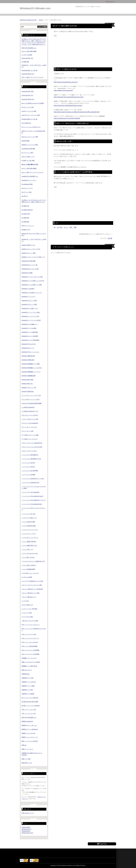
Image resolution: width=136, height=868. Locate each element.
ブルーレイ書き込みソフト (29, 597)
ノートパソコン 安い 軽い (29, 514)
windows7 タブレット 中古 (29, 388)
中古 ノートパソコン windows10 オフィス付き (34, 629)
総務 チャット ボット (27, 749)
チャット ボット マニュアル (29, 427)
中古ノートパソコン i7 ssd (29, 634)
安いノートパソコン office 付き (30, 698)
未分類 (41, 20)
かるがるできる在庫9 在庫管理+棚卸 (32, 403)
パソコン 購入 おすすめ (28, 557)
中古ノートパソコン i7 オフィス (30, 638)
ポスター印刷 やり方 (27, 605)
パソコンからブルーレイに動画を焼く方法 (33, 561)
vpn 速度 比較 (25, 218)
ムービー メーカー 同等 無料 (29, 609)
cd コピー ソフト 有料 (28, 107)
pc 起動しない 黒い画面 (28, 160)
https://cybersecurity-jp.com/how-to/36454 (67, 118)
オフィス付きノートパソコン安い (31, 399)
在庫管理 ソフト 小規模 (28, 686)
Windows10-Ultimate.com (35, 8)
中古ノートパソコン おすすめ (30, 642)
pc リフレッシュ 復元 (27, 153)
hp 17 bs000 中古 (26, 123)
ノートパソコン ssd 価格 (28, 475)
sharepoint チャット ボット (29, 180)
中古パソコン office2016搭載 (29, 646)
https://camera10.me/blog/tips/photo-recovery (68, 106)
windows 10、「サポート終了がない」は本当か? (34, 240)
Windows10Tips (26, 831)
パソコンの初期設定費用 (28, 569)
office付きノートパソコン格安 (30, 145)
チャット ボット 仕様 (27, 431)
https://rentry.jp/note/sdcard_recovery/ (66, 82)
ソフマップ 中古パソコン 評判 (30, 419)
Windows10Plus (26, 827)
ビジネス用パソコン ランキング (30, 573)
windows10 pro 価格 (27, 273)
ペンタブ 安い (25, 601)
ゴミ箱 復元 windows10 (28, 407)
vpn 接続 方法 (25, 206)
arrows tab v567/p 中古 (28, 74)
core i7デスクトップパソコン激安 (31, 115)
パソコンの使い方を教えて (29, 565)
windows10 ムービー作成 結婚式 (30, 340)
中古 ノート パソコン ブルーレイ (31, 625)
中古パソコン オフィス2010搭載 (30, 650)
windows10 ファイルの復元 (29, 328)
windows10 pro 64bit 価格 (29, 261)
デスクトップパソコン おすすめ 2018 (32, 447)
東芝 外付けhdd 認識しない (29, 48)
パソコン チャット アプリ (29, 534)
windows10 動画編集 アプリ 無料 (31, 364)
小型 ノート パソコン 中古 (29, 710)
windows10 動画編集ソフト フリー (31, 372)
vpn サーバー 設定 (27, 192)
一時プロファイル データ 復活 (30, 621)
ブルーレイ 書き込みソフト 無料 (30, 593)
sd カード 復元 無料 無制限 (29, 51)
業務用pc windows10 (27, 721)
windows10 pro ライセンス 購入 (30, 269)
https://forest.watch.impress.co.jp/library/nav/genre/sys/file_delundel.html (77, 112)
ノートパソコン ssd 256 (28, 463)
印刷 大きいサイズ (27, 670)
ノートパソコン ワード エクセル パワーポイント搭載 (34, 487)
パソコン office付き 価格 (28, 522)
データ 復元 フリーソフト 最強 (30, 435)
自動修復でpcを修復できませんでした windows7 (32, 754)
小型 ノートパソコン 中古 (29, 713)
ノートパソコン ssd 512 (28, 467)
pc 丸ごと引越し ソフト (28, 157)
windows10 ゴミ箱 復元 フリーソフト (32, 293)
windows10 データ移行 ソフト (30, 308)
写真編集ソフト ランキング (29, 658)
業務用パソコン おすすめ (28, 733)
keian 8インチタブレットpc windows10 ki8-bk (33, 132)
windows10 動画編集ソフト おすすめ (32, 368)
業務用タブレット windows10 (30, 729)
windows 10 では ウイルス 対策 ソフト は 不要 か (34, 234)
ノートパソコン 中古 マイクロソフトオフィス (34, 509)
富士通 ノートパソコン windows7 (31, 706)
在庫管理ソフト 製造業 (28, 694)
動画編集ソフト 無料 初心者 (29, 666)
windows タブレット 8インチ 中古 (31, 249)
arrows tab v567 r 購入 (28, 91)
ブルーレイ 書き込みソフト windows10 (32, 589)
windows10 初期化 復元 (28, 360)
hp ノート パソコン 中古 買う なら (31, 127)
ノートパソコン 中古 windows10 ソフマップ (34, 500)
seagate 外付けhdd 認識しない (30, 176)
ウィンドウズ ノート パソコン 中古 (31, 395)
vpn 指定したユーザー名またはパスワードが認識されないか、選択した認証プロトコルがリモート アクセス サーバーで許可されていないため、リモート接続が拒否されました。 (34, 201)
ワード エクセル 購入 (27, 617)
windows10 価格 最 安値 (28, 356)
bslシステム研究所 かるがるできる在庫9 (33, 103)
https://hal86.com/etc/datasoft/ (63, 91)
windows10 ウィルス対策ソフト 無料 (32, 285)
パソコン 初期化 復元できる (29, 545)
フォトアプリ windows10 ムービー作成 (32, 581)
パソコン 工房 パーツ (27, 549)
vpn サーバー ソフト (27, 188)
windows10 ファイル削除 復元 (30, 332)
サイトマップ (111, 2)
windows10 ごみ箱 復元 (28, 289)
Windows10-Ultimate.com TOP (28, 20)
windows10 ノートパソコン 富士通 (31, 320)
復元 (71, 227)
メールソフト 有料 (27, 613)
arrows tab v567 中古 (27, 58)
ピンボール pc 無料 (27, 55)
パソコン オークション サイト (30, 530)
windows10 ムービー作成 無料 (30, 336)
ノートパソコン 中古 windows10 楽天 (32, 504)
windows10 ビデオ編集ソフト (30, 324)
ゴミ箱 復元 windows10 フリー (30, 411)
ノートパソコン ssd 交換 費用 (30, 471)
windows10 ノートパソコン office (31, 312)
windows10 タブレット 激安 (29, 304)
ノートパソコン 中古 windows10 (30, 492)
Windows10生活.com (27, 833)
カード (66, 227)
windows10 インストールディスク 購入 (32, 277)
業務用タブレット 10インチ (29, 725)
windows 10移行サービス (28, 245)
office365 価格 (25, 141)
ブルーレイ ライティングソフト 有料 (32, 585)
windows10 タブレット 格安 (29, 300)
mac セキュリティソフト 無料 (30, 137)
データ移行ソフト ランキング (30, 439)
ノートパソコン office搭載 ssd (30, 455)
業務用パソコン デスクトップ (30, 737)
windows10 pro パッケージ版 (29, 265)
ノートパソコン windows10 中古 (30, 482)
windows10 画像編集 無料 (29, 376)
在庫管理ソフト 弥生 (27, 690)
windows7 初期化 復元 (28, 391)
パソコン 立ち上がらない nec (30, 553)
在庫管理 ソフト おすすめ (29, 682)
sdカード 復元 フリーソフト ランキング (33, 77)
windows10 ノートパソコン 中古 (30, 316)
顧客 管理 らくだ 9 (27, 763)
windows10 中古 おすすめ (29, 344)
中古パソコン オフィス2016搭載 (30, 654)
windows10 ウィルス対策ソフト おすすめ (33, 281)
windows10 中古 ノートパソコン (30, 352)
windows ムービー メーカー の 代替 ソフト (33, 257)
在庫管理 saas (26, 674)
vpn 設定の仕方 (26, 214)
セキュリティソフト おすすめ (30, 415)
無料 (75, 227)
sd (55, 227)
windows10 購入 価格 (27, 380)
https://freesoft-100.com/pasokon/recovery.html (69, 97)
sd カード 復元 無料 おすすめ (30, 164)
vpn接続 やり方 (26, 230)
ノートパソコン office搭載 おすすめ (31, 459)
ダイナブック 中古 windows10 (30, 423)
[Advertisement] (83, 51)
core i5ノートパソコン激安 (29, 111)
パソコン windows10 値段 (29, 526)
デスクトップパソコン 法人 (29, 451)
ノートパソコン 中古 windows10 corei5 (32, 496)
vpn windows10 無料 (27, 184)
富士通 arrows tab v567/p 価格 (30, 702)
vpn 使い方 (25, 196)
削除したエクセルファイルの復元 (31, 662)
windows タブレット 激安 (29, 253)
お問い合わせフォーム (28, 813)
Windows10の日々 (27, 829)
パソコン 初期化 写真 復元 (29, 542)
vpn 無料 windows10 (27, 210)
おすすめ (60, 227)
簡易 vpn (24, 745)
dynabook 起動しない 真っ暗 (29, 70)
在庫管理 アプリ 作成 (27, 678)
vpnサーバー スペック (28, 226)
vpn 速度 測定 (25, 62)
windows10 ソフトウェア (28, 297)
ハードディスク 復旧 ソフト (29, 518)
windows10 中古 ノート (28, 348)
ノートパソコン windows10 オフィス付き (33, 479)
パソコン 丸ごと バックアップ (30, 538)
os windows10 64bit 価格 (28, 149)
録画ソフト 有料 (26, 759)
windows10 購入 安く (27, 384)
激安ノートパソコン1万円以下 (30, 741)
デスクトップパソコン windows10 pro (32, 443)
